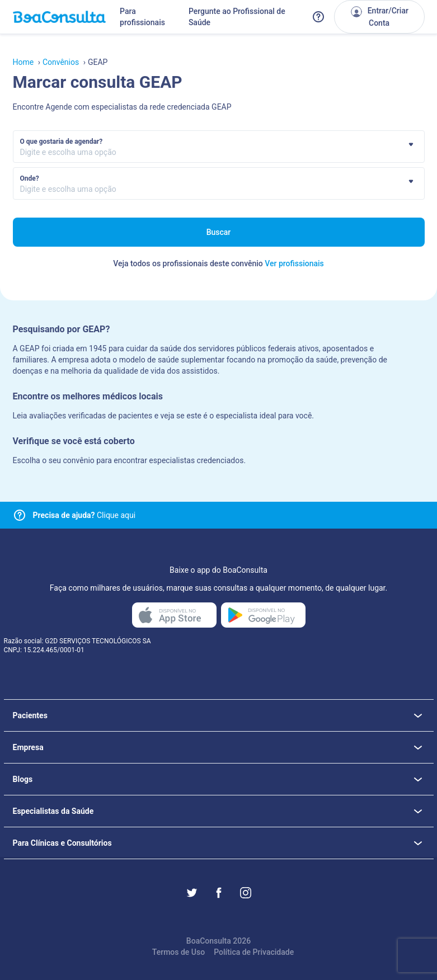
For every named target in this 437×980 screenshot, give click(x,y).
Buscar (219, 232)
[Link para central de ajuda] (20, 515)
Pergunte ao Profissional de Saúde (237, 17)
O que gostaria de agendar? (62, 142)
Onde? (30, 178)
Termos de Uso (178, 952)
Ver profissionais (294, 263)
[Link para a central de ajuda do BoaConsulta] (318, 17)
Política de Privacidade (254, 952)
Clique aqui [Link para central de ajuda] (84, 515)
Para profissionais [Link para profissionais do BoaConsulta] (142, 17)
